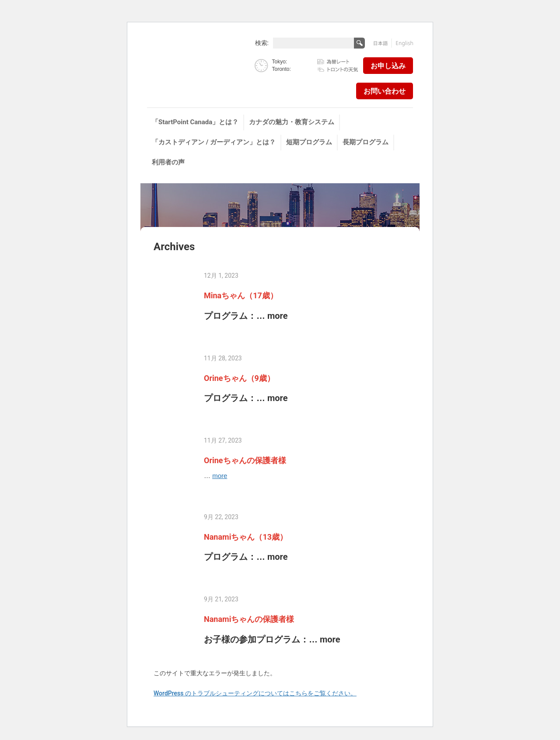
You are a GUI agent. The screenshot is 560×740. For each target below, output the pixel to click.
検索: (262, 43)
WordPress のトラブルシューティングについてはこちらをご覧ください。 (255, 693)
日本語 (383, 43)
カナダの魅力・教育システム (292, 122)
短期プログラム (309, 142)
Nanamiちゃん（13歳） (246, 537)
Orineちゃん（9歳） (239, 378)
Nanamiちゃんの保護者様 (249, 619)
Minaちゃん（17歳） (241, 295)
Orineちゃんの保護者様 (245, 460)
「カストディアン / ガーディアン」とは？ (214, 142)
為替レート (338, 62)
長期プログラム (366, 142)
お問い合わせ (385, 91)
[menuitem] (196, 122)
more (278, 316)
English (402, 43)
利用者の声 (168, 162)
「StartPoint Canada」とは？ (195, 122)
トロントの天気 (338, 69)
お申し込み (388, 66)
